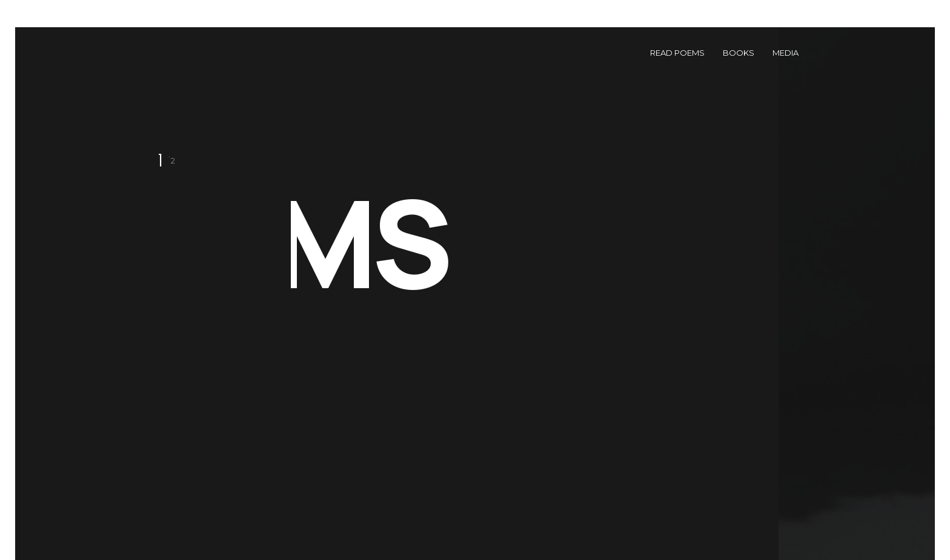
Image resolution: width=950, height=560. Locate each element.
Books (739, 53)
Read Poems (677, 53)
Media (786, 53)
